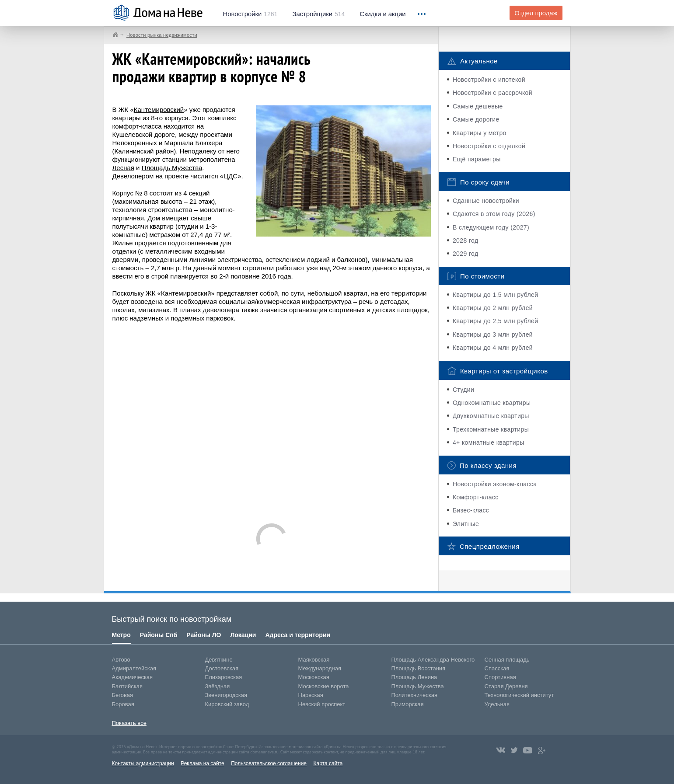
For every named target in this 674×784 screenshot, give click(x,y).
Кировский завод (227, 704)
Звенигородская (226, 695)
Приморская (408, 704)
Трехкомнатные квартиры (491, 429)
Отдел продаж (536, 13)
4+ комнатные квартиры (489, 443)
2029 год (466, 254)
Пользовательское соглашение (269, 763)
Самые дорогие (476, 119)
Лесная (123, 168)
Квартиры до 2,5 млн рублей (496, 321)
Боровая (123, 704)
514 (318, 14)
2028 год (466, 240)
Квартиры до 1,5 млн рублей (496, 295)
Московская (314, 677)
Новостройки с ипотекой (489, 80)
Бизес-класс (471, 510)
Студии (463, 390)
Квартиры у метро (480, 133)
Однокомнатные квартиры (492, 403)
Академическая (133, 677)
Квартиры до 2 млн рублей (493, 308)
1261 (250, 14)
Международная (320, 668)
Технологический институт (519, 695)
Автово (121, 660)
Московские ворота (324, 686)
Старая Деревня (506, 686)
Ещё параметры (477, 159)
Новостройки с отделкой (489, 146)
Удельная (497, 704)
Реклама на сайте (203, 763)
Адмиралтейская (134, 668)
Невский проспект (322, 704)
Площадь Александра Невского (433, 660)
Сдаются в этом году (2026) (494, 214)
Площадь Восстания (419, 668)
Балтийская (127, 686)
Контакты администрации (143, 763)
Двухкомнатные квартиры (491, 416)
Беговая (122, 695)
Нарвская (311, 695)
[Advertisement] (272, 418)
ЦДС (230, 176)
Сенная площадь (507, 660)
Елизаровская (224, 677)
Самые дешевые (478, 106)
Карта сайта (328, 763)
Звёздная (218, 686)
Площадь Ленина (414, 677)
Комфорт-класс (476, 497)
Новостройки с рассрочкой (492, 93)
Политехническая (415, 695)
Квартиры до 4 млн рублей (493, 348)
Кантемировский (159, 110)
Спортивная (500, 677)
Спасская (497, 668)
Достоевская (222, 668)
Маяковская (314, 660)
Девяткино (219, 660)
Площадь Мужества (172, 168)
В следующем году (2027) (491, 227)
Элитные (466, 524)
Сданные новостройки (486, 201)
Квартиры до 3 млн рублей (493, 335)
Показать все (129, 723)
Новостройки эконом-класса (495, 484)
